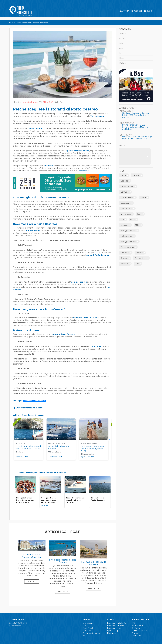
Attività (124, 11)
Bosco (122, 58)
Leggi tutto (32, 581)
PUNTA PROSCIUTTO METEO (135, 156)
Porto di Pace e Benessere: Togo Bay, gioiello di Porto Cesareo (137, 138)
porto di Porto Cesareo (98, 255)
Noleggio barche (128, 231)
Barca (123, 175)
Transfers (87, 631)
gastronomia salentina (78, 151)
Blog (148, 11)
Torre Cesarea (97, 116)
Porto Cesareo (36, 128)
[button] (109, 440)
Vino (137, 264)
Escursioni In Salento (117, 623)
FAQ (134, 623)
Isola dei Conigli (79, 282)
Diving (143, 197)
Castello (124, 181)
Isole (139, 214)
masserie (125, 225)
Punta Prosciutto (21, 11)
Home (14, 23)
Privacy (135, 633)
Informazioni (137, 626)
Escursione (126, 203)
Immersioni (126, 214)
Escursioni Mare (114, 628)
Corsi (85, 626)
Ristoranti (125, 253)
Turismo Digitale (139, 631)
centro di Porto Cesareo (85, 318)
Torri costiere (141, 258)
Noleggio (111, 633)
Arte (121, 48)
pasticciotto (84, 171)
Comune (125, 192)
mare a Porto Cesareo (64, 334)
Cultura (122, 38)
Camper (136, 175)
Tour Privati (88, 628)
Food (62, 102)
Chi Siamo (136, 628)
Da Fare (123, 63)
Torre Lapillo (96, 346)
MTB (137, 225)
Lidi (122, 220)
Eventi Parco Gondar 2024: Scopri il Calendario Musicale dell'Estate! (135, 127)
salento (139, 253)
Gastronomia (126, 208)
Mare (133, 220)
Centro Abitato (127, 186)
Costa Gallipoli (127, 197)
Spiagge (123, 33)
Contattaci (136, 636)
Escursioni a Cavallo (116, 626)
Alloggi (137, 11)
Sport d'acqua (114, 631)
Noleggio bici (127, 236)
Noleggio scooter (129, 242)
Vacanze (124, 264)
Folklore (123, 43)
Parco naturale (128, 247)
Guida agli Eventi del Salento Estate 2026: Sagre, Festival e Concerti (136, 115)
